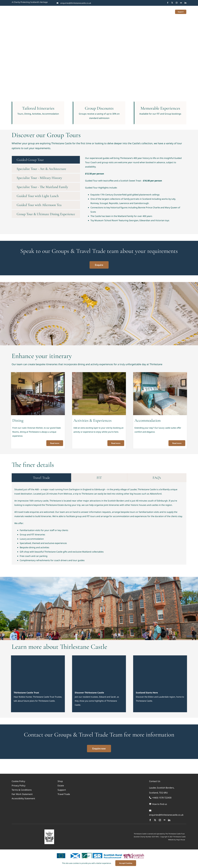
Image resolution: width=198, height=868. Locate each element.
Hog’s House (181, 840)
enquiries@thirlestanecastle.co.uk (76, 3)
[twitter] (172, 3)
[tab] (46, 160)
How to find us (158, 804)
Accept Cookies (126, 863)
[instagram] (177, 3)
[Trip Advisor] (181, 3)
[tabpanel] (134, 190)
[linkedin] (185, 3)
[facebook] (168, 3)
